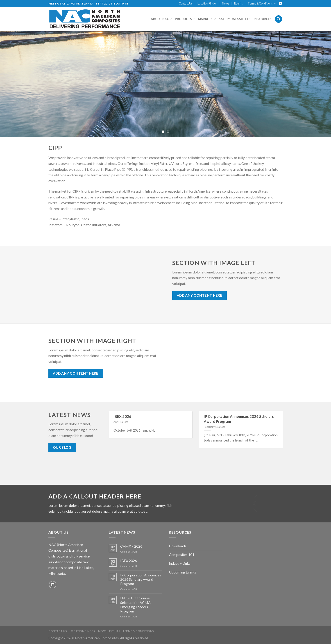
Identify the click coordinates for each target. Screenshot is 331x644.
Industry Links (180, 563)
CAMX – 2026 (131, 546)
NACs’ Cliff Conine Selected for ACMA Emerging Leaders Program (135, 604)
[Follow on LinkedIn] (280, 4)
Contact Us (186, 3)
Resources (263, 19)
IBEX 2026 (122, 416)
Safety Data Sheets (235, 19)
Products (185, 19)
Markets (207, 19)
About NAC (161, 19)
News (226, 3)
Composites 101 (182, 554)
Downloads (178, 546)
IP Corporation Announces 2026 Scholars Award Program (239, 419)
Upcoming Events (183, 572)
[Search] (279, 19)
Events (238, 3)
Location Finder (207, 3)
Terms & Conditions (262, 3)
